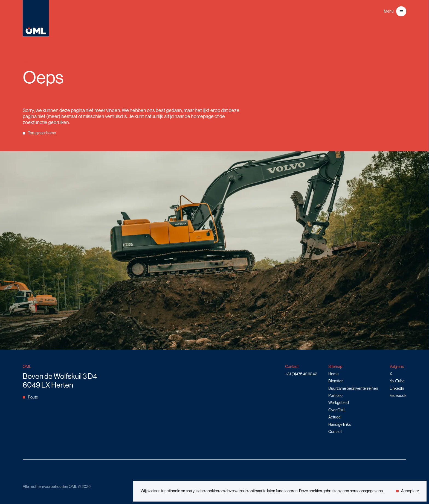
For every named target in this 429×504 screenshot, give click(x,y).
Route (30, 397)
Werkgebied (339, 403)
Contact (335, 432)
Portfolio (335, 395)
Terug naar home (39, 133)
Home (334, 374)
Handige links (340, 424)
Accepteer (408, 491)
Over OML (337, 410)
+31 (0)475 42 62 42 (301, 374)
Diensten (336, 381)
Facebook (398, 395)
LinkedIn (397, 388)
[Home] (36, 36)
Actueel (335, 417)
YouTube (397, 381)
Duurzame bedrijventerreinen (353, 388)
